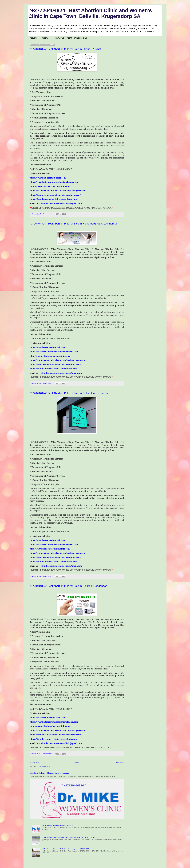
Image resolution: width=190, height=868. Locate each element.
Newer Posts (35, 763)
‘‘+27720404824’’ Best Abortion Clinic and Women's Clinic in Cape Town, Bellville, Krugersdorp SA (90, 13)
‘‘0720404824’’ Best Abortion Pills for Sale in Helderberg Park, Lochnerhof (73, 224)
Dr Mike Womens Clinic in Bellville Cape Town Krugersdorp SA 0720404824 (66, 849)
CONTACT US (59, 38)
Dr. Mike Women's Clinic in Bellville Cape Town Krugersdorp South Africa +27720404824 (70, 837)
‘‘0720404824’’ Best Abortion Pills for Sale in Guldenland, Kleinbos (69, 393)
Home (77, 763)
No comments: (48, 214)
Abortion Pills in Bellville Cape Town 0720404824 (49, 773)
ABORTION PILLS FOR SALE (77, 38)
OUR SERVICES (46, 38)
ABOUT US (34, 38)
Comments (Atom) (45, 766)
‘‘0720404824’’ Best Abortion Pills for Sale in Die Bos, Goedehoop (69, 586)
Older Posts (119, 763)
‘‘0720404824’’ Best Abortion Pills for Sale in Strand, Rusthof (65, 49)
